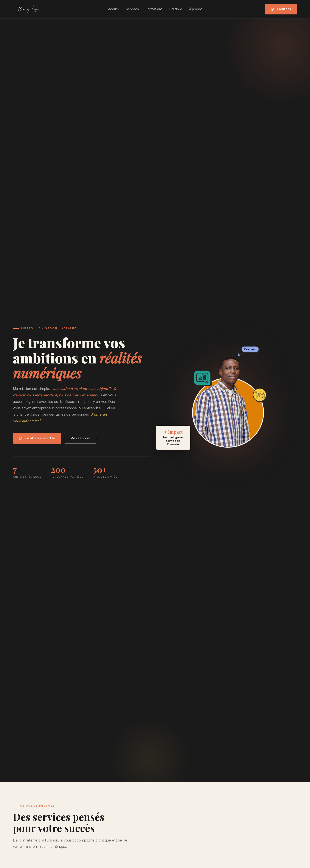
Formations (154, 9)
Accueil (114, 9)
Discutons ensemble (37, 438)
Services (132, 9)
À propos (196, 9)
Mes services (81, 438)
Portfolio (176, 9)
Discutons (281, 9)
